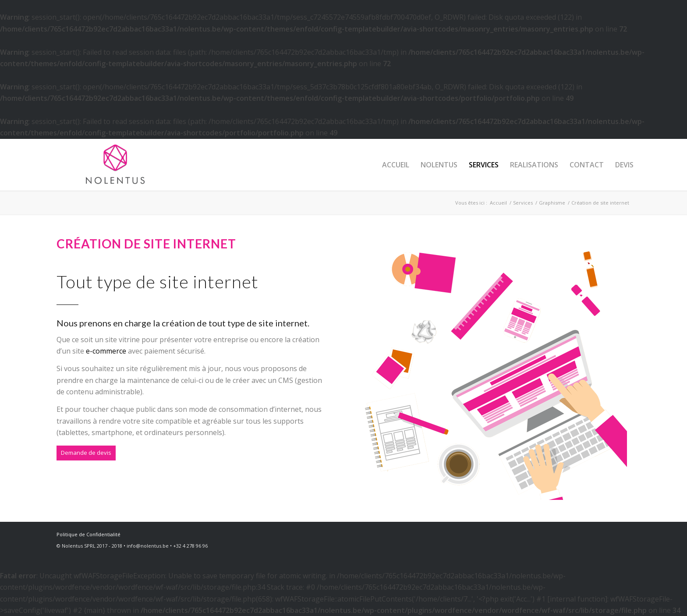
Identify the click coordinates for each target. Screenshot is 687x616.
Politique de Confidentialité (89, 534)
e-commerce (106, 351)
